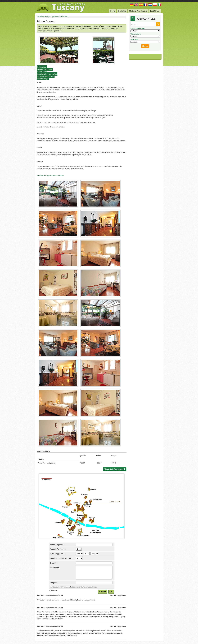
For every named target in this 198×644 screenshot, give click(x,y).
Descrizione (42, 67)
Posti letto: (134, 40)
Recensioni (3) (43, 79)
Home (113, 11)
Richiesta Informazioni (46, 76)
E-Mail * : (54, 563)
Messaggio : (55, 567)
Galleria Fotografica (45, 69)
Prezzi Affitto (42, 72)
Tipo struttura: (136, 34)
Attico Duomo (64, 17)
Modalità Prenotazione (138, 11)
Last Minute (155, 11)
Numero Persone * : (58, 549)
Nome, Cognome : (57, 545)
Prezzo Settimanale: (138, 28)
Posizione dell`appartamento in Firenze (50, 176)
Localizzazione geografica (47, 74)
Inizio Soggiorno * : (58, 554)
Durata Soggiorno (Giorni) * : (62, 558)
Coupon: (54, 583)
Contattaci (122, 11)
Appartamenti (55, 17)
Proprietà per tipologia (44, 17)
